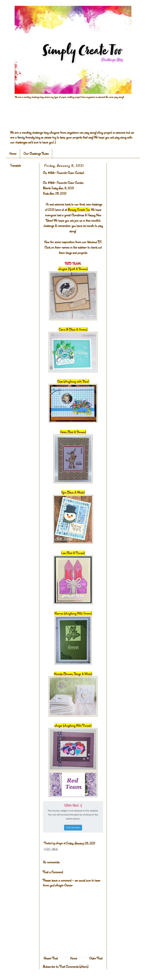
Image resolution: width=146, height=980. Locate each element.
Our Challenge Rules (36, 153)
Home (13, 153)
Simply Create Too (79, 210)
